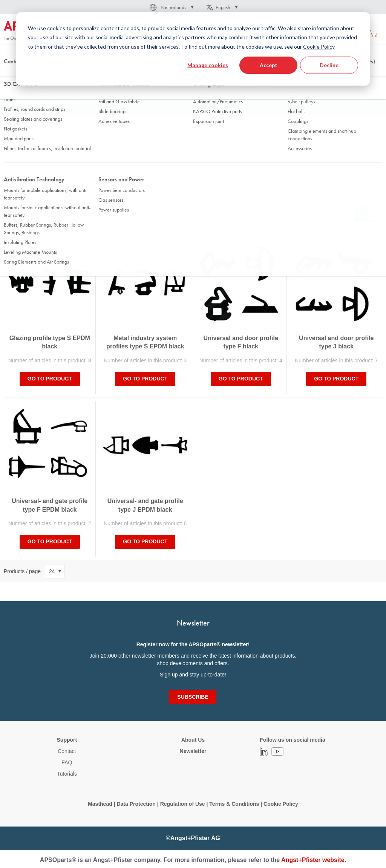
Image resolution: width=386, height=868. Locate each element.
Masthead (100, 804)
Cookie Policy (281, 804)
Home (10, 75)
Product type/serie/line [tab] (126, 152)
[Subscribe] (193, 697)
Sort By (12, 214)
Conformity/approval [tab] (124, 170)
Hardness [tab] (18, 170)
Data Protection (136, 804)
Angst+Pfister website (313, 860)
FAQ (67, 762)
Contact (67, 751)
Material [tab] (16, 152)
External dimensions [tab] (315, 152)
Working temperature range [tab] (227, 170)
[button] (171, 7)
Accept (269, 65)
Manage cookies (208, 65)
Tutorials (67, 774)
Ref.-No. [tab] (208, 152)
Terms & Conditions (234, 804)
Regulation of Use (183, 804)
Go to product (50, 379)
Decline (329, 65)
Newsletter (193, 751)
